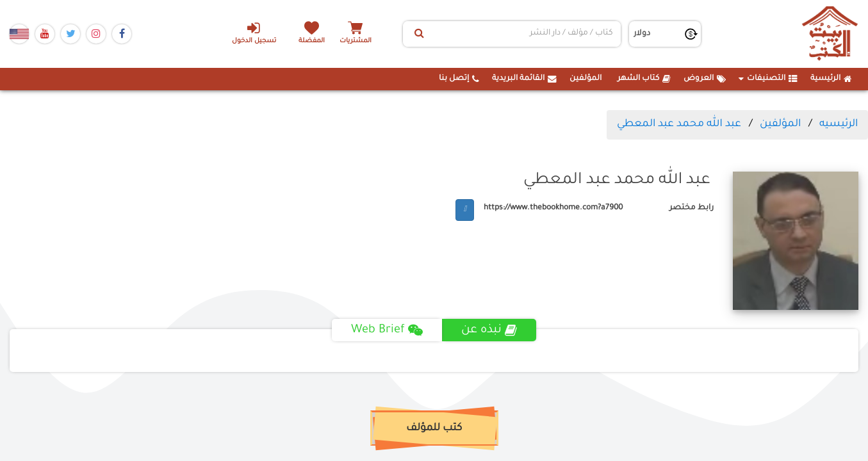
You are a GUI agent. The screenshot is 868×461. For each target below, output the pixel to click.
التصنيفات (768, 79)
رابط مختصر (692, 208)
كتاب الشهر (644, 79)
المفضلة (312, 41)
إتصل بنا (459, 79)
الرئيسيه (839, 124)
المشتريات (357, 41)
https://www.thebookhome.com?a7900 (553, 208)
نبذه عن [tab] (489, 330)
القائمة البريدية (524, 79)
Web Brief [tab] (387, 330)
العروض (705, 79)
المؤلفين (585, 79)
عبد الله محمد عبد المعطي (679, 124)
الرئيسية (831, 79)
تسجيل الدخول (253, 33)
